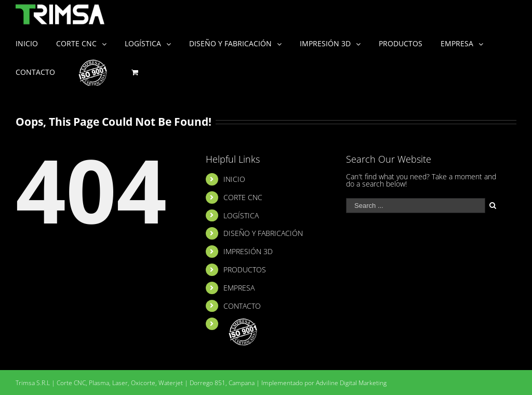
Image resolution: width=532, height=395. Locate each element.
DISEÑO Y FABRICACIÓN (263, 233)
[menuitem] (36, 43)
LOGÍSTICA (241, 215)
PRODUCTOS (245, 269)
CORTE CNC (243, 197)
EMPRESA (239, 288)
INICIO (234, 179)
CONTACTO (242, 306)
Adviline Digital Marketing (351, 383)
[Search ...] (416, 206)
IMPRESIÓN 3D (248, 251)
